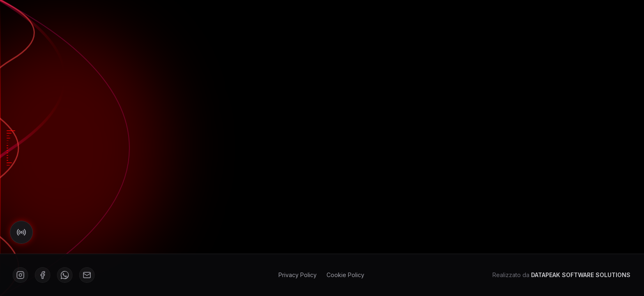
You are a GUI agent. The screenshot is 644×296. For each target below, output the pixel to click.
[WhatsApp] (64, 275)
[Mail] (86, 275)
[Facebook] (41, 275)
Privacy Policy (296, 275)
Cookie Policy (344, 275)
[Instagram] (19, 275)
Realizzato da (560, 275)
